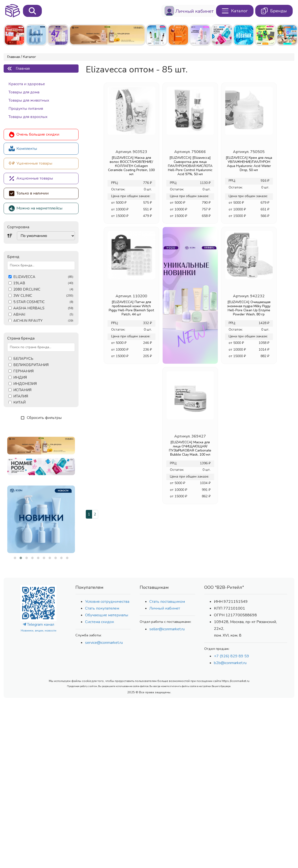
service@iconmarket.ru (104, 643)
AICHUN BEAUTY (43, 321)
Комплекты (23, 149)
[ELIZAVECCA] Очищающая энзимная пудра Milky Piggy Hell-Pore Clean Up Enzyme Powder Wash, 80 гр (249, 308)
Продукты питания (26, 109)
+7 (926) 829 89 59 (232, 656)
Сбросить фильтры (41, 418)
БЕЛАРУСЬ (23, 359)
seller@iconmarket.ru (167, 629)
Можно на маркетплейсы (36, 208)
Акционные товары (31, 178)
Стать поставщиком (167, 602)
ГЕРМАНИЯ (23, 371)
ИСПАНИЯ (22, 390)
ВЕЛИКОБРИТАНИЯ (31, 365)
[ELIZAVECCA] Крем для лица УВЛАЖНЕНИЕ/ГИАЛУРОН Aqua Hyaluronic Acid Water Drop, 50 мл (249, 164)
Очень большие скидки (34, 135)
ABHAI (43, 315)
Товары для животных (29, 100)
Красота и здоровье (27, 84)
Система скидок (100, 622)
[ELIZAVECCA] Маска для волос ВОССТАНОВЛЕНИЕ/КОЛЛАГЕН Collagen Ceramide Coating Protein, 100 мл (131, 166)
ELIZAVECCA (43, 277)
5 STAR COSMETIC (43, 302)
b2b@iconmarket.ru (230, 663)
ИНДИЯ (20, 378)
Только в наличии (29, 193)
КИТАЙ (19, 403)
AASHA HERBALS (43, 308)
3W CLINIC (43, 296)
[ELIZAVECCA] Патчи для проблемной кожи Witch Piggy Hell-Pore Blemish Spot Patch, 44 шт (131, 308)
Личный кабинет (165, 608)
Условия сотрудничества (107, 602)
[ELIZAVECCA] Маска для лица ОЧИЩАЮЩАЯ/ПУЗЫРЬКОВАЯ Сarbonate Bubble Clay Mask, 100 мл (190, 448)
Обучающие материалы (107, 615)
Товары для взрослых (28, 117)
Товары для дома (24, 92)
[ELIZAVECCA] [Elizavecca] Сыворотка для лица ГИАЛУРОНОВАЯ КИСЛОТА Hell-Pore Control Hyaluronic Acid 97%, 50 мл (190, 166)
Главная (14, 57)
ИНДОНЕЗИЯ (25, 384)
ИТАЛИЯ (21, 396)
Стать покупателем (102, 608)
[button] (15, 558)
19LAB (43, 283)
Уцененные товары (30, 163)
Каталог (29, 57)
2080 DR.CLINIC (43, 289)
